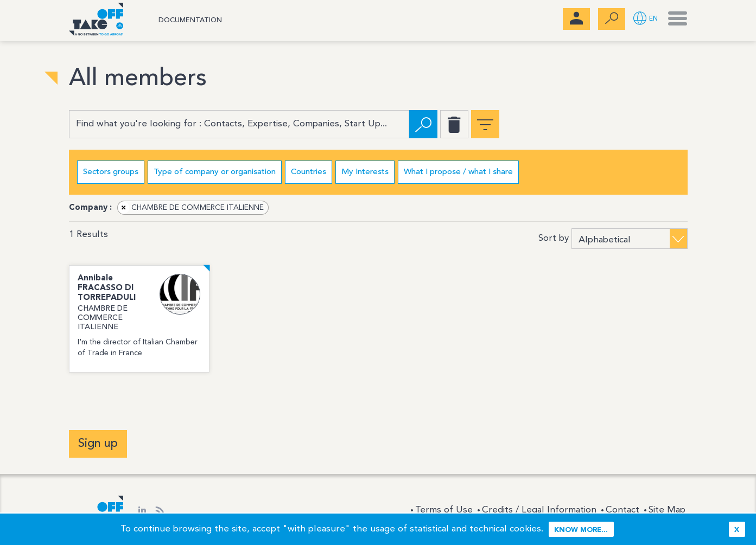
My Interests (365, 172)
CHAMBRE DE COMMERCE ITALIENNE (191, 208)
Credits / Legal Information (539, 510)
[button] (646, 19)
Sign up (98, 444)
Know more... (581, 530)
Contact (622, 510)
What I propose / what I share (458, 172)
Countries (309, 172)
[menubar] (576, 19)
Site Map (667, 510)
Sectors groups (111, 172)
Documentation (190, 20)
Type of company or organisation (215, 172)
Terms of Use (444, 510)
